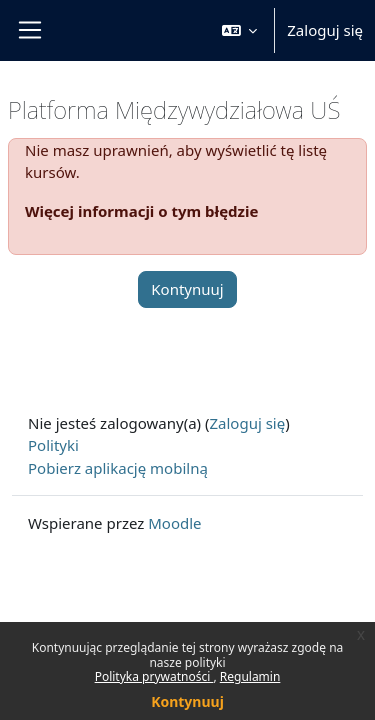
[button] (240, 30)
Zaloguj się (325, 30)
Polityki (53, 445)
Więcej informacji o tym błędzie (141, 211)
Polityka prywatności (154, 676)
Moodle (174, 523)
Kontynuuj (187, 701)
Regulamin (250, 676)
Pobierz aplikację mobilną (118, 468)
